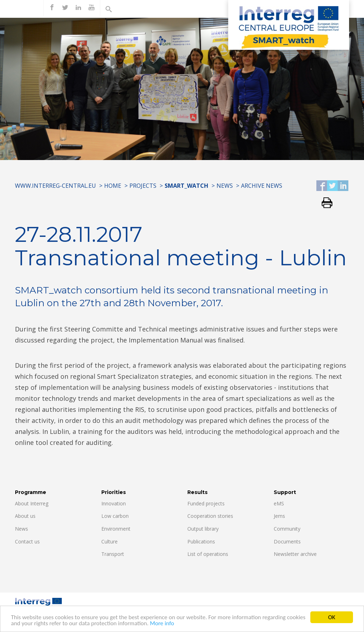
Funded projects (206, 503)
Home (113, 186)
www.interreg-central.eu (55, 186)
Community (287, 529)
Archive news (262, 186)
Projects (143, 186)
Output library (203, 529)
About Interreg (32, 503)
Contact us (27, 541)
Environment (116, 529)
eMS (279, 503)
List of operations (208, 554)
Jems (279, 516)
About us (25, 516)
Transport (113, 554)
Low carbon (115, 516)
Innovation (114, 503)
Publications (201, 541)
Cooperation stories (210, 516)
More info (162, 626)
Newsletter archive (295, 554)
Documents (287, 541)
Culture (109, 541)
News (225, 186)
